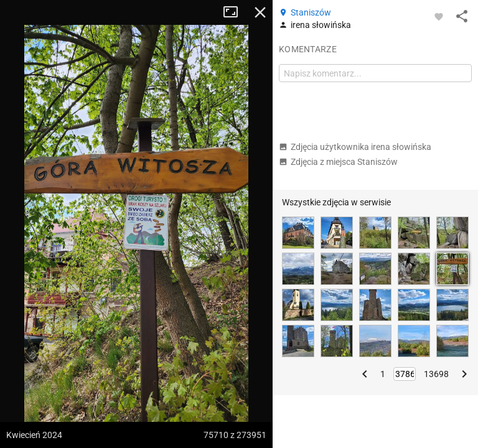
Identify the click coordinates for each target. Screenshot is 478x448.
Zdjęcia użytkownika (355, 147)
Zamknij (260, 12)
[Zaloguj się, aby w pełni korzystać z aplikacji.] (439, 16)
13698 (436, 374)
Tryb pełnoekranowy (235, 12)
